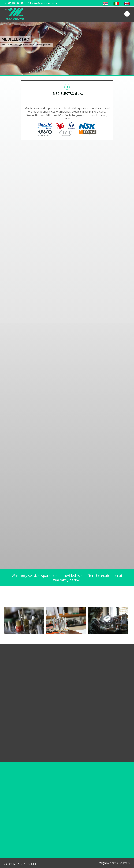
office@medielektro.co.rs (44, 3)
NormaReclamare (120, 863)
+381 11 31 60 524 (15, 3)
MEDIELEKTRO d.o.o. (67, 93)
